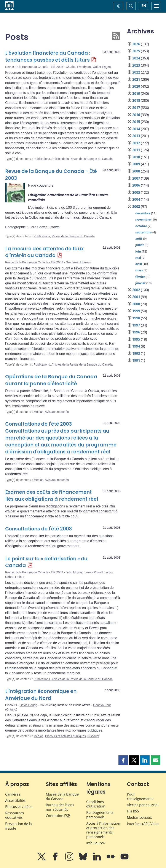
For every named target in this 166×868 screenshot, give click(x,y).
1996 (136, 332)
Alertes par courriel (143, 805)
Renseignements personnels (100, 815)
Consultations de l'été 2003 (38, 529)
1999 (136, 311)
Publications (42, 159)
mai (138, 258)
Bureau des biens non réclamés (60, 807)
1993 (136, 353)
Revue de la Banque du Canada (73, 236)
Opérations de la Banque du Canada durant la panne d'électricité (51, 380)
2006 (136, 185)
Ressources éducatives (15, 815)
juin (138, 251)
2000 (136, 304)
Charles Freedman (78, 67)
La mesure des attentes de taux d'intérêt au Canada (44, 252)
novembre (143, 219)
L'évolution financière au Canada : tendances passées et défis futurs (48, 57)
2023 (136, 65)
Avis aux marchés (57, 412)
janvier (140, 283)
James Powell (93, 572)
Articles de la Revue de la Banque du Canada (82, 159)
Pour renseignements (140, 797)
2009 (136, 164)
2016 (136, 115)
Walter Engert (102, 67)
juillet (140, 245)
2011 (136, 150)
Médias (39, 412)
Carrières (13, 794)
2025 (136, 51)
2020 (136, 86)
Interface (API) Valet (143, 824)
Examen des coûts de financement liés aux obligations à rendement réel (52, 496)
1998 (136, 318)
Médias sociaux (139, 817)
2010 (136, 157)
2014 (136, 129)
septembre (143, 232)
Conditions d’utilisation (96, 804)
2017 (136, 108)
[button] (123, 760)
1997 (136, 325)
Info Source (96, 843)
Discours (93, 736)
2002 (136, 290)
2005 (136, 192)
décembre (143, 213)
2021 (136, 79)
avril (139, 264)
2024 (136, 58)
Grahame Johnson (78, 262)
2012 (136, 143)
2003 (136, 207)
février (140, 277)
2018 (136, 100)
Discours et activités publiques (65, 736)
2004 (136, 199)
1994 (136, 346)
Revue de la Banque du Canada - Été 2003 (34, 67)
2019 (136, 94)
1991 (136, 360)
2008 (136, 171)
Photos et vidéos (19, 807)
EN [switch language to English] (144, 6)
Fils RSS (133, 811)
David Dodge (28, 705)
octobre (141, 226)
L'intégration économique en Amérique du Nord (41, 695)
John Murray (74, 572)
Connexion (58, 816)
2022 (136, 72)
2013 (136, 136)
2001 (136, 297)
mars (139, 270)
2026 (136, 44)
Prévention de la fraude (18, 826)
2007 (136, 178)
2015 (136, 122)
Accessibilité (15, 801)
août (139, 239)
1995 (136, 339)
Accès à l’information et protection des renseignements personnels (103, 830)
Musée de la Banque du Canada (62, 797)
